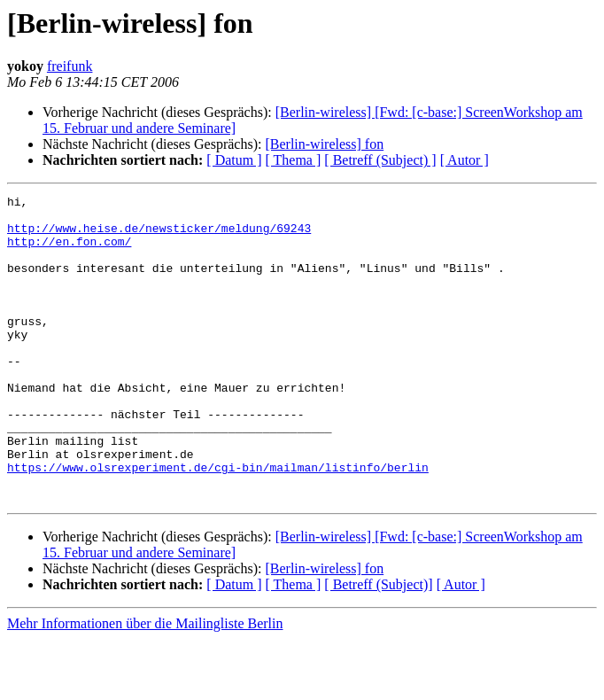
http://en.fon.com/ (69, 252)
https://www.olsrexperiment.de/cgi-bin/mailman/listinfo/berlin (218, 523)
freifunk (70, 66)
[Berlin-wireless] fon (324, 144)
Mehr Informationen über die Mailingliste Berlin (145, 684)
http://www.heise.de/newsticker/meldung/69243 (159, 236)
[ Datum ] (234, 160)
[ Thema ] (294, 160)
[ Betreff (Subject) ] (380, 160)
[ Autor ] (465, 160)
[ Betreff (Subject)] (378, 646)
